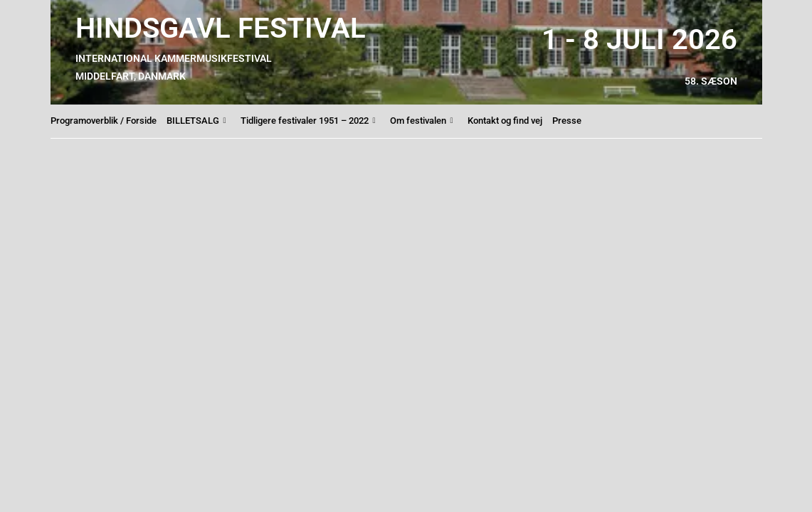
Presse (567, 121)
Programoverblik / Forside (104, 121)
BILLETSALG (196, 121)
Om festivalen (422, 121)
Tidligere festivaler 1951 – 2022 (308, 121)
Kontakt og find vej (505, 121)
